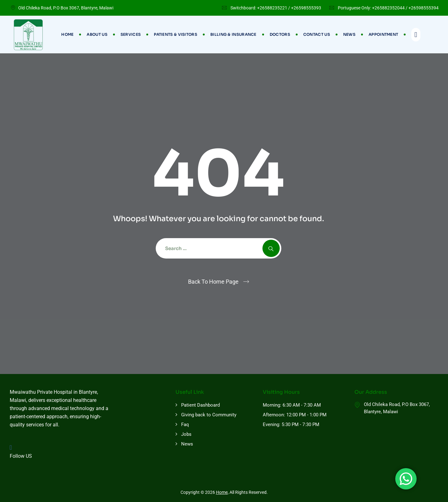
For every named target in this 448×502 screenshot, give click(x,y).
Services (131, 34)
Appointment (383, 34)
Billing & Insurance (233, 34)
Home (67, 34)
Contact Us (317, 34)
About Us (97, 34)
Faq (185, 425)
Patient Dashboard (200, 405)
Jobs (186, 434)
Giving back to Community (209, 415)
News (349, 34)
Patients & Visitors (175, 34)
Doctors (280, 34)
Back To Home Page (213, 282)
